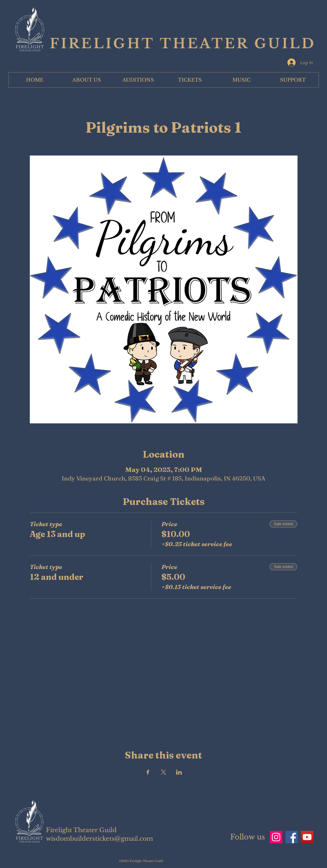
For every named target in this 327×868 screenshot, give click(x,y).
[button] (86, 80)
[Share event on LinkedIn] (179, 772)
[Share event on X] (163, 772)
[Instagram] (276, 837)
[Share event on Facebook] (148, 772)
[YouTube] (307, 837)
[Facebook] (292, 837)
